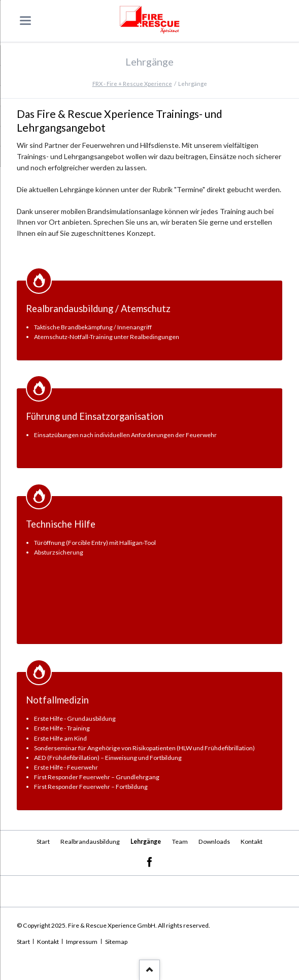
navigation (25, 21)
